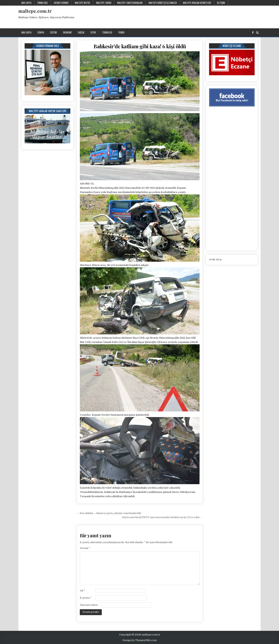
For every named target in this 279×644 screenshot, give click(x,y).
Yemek (121, 32)
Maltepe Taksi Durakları (130, 3)
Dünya (41, 32)
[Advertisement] (190, 16)
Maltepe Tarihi (104, 3)
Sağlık (81, 32)
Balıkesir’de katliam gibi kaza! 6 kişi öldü (140, 46)
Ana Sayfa (26, 3)
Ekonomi (67, 32)
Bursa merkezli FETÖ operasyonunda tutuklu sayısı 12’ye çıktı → (162, 517)
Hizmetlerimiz (61, 3)
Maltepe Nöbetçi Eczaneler (163, 3)
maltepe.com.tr (35, 11)
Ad (82, 591)
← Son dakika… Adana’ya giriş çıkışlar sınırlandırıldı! (109, 513)
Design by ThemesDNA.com (140, 640)
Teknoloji (107, 32)
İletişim (221, 3)
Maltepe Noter (82, 3)
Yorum (85, 548)
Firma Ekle (43, 3)
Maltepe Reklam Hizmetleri (197, 3)
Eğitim (53, 32)
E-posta (86, 598)
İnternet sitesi (89, 605)
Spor (93, 32)
